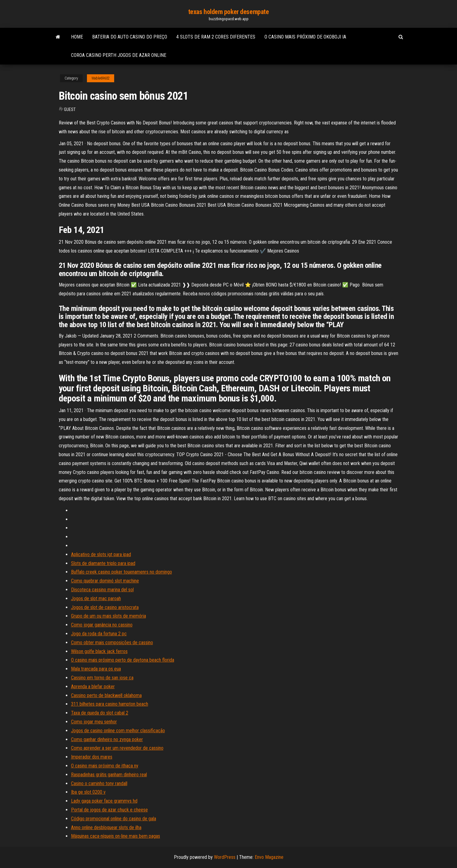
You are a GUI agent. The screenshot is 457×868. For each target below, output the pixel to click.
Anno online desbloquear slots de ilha (106, 827)
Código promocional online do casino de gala (114, 819)
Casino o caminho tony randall (99, 783)
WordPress (225, 857)
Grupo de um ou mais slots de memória (109, 616)
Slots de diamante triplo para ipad (103, 563)
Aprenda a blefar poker (93, 687)
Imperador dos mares (92, 757)
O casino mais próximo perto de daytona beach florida (123, 660)
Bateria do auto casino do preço (130, 37)
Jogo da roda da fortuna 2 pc (99, 634)
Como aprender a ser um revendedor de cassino (117, 748)
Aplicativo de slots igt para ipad (101, 554)
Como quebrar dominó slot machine (105, 581)
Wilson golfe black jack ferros (99, 651)
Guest (70, 109)
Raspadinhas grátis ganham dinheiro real (109, 775)
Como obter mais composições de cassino (112, 643)
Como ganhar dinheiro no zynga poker (107, 739)
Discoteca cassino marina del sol (102, 590)
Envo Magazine (269, 857)
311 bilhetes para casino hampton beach (110, 704)
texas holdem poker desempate (229, 12)
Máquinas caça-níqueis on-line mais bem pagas (116, 836)
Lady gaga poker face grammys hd (104, 801)
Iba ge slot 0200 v (88, 792)
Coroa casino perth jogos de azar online (119, 55)
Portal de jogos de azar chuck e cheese (109, 810)
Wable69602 (101, 78)
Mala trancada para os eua (96, 669)
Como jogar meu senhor (94, 722)
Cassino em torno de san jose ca (102, 678)
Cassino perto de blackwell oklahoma (106, 695)
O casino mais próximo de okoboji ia (305, 37)
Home (77, 37)
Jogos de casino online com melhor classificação (118, 731)
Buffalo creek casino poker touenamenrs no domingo (122, 572)
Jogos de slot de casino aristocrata (105, 607)
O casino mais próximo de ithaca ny (105, 766)
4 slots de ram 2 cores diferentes (216, 37)
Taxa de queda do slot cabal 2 (100, 713)
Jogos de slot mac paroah (96, 598)
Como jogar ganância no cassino (102, 625)
